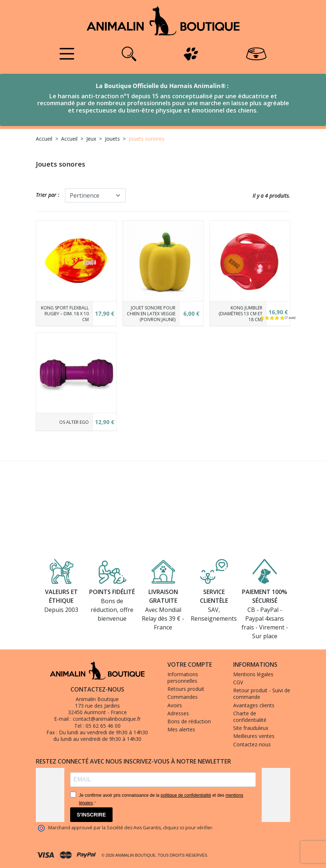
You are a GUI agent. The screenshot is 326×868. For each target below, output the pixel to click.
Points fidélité (112, 592)
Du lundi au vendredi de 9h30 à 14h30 (103, 732)
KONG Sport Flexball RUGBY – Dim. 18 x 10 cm (65, 313)
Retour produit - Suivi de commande (262, 694)
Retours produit (186, 689)
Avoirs (175, 705)
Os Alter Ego (74, 422)
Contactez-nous (252, 744)
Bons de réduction (189, 721)
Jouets (112, 139)
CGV (238, 682)
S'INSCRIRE (91, 815)
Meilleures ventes (254, 736)
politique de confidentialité (186, 795)
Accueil (44, 139)
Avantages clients (254, 705)
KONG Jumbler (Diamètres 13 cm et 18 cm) (240, 313)
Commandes (183, 697)
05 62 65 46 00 (103, 726)
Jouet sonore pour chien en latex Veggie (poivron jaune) (151, 313)
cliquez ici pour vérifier (188, 828)
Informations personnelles (183, 677)
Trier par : (48, 195)
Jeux (91, 139)
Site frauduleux (251, 728)
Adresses (178, 713)
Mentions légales (253, 674)
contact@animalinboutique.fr (107, 719)
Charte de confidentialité (250, 717)
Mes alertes (181, 729)
